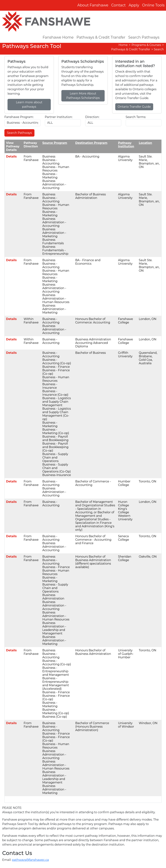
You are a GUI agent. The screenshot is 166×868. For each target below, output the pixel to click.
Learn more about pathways (29, 104)
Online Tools (153, 5)
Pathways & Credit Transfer (101, 37)
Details (11, 156)
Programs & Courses (146, 45)
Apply (134, 5)
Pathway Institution (126, 145)
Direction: (92, 117)
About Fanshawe (93, 5)
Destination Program (91, 143)
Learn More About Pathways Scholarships (83, 96)
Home (123, 45)
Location (145, 143)
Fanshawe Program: (19, 117)
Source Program (55, 143)
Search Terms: (136, 117)
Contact (118, 5)
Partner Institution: (59, 117)
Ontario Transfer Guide (134, 107)
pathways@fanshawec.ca (30, 860)
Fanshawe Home (58, 37)
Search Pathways (144, 37)
